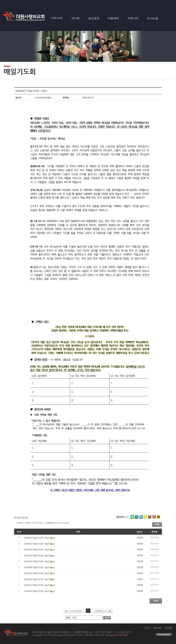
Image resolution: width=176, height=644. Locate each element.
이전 (76, 611)
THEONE (57, 18)
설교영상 (94, 18)
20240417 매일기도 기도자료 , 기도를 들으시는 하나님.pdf (43, 523)
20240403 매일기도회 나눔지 (39, 591)
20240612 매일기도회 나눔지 (39, 544)
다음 (100, 611)
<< (66, 611)
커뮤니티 (133, 18)
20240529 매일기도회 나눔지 (39, 556)
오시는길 (152, 18)
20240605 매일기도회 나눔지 (39, 550)
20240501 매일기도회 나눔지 (39, 573)
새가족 (75, 18)
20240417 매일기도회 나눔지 (39, 585)
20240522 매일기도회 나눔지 (39, 561)
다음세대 (113, 18)
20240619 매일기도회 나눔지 (39, 538)
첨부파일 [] (22, 518)
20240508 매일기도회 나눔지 (39, 567)
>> (110, 611)
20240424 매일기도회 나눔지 (39, 579)
